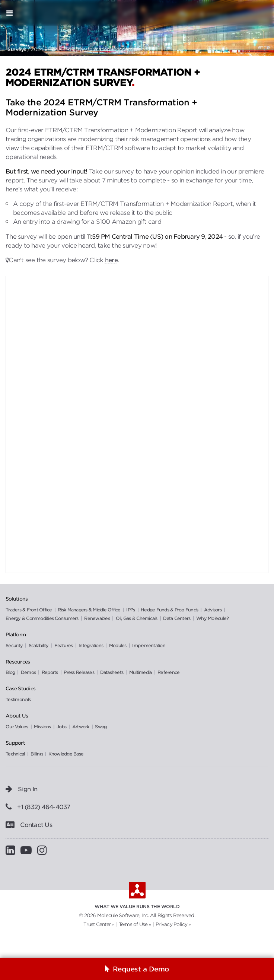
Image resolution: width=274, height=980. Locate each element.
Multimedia (141, 672)
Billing (36, 754)
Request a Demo (141, 969)
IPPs (131, 610)
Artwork (81, 727)
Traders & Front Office (29, 610)
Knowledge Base (66, 754)
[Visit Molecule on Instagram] (45, 850)
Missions (43, 727)
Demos (29, 672)
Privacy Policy (172, 924)
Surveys (17, 49)
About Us (17, 716)
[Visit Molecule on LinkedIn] (13, 850)
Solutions (17, 599)
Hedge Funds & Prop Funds (170, 610)
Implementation (149, 645)
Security (15, 645)
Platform (16, 634)
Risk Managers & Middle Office (90, 610)
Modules (118, 645)
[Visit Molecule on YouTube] (29, 850)
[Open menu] (9, 13)
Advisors (213, 610)
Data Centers (177, 618)
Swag (101, 727)
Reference (168, 672)
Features (64, 645)
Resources (18, 662)
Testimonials (18, 699)
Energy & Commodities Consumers (43, 618)
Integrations (91, 645)
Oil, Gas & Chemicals (137, 618)
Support (15, 743)
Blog (11, 672)
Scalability (39, 645)
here (111, 260)
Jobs (62, 727)
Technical (15, 754)
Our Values (17, 727)
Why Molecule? (212, 618)
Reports (50, 672)
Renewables (98, 618)
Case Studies (20, 688)
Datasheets (112, 672)
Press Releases (79, 672)
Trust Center (97, 924)
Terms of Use (133, 924)
